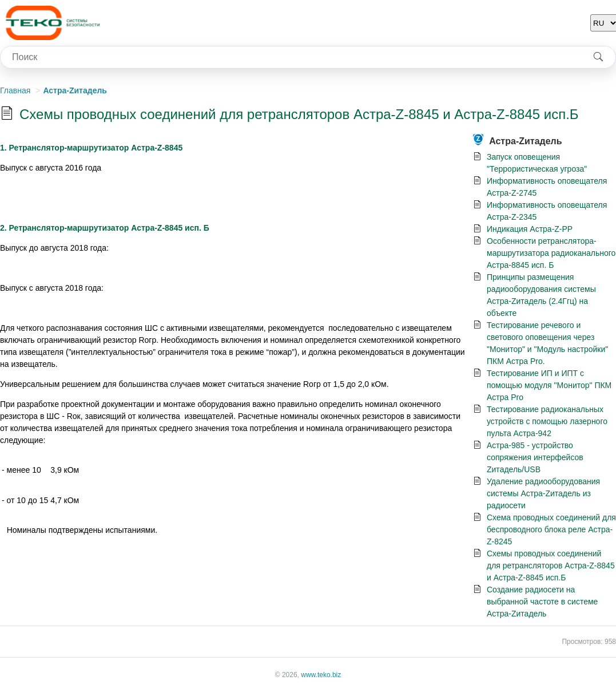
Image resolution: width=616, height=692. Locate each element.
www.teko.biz (321, 675)
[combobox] (291, 57)
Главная (15, 90)
